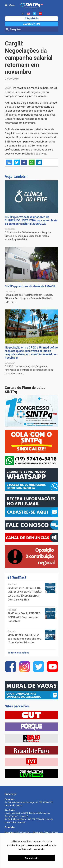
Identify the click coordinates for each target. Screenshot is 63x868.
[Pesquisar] (32, 29)
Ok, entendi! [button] (31, 858)
